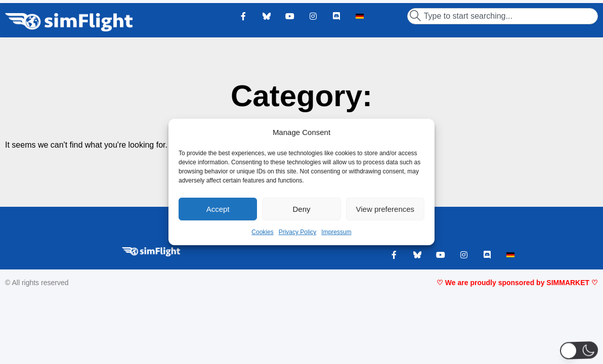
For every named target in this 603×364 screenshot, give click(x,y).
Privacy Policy (298, 232)
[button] (579, 350)
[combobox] (503, 16)
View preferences (385, 209)
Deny (301, 209)
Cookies (262, 232)
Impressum (336, 232)
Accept (218, 209)
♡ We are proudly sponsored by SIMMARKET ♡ (517, 283)
